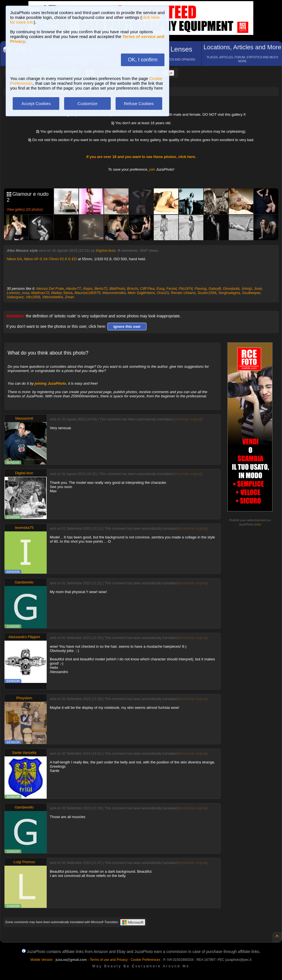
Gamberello (24, 582)
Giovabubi (231, 289)
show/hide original (188, 419)
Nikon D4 (14, 259)
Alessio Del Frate (50, 289)
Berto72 (101, 289)
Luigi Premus (24, 862)
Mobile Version (41, 960)
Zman (70, 297)
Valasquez (15, 297)
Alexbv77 (73, 289)
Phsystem (24, 698)
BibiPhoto (117, 289)
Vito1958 (33, 297)
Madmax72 (40, 293)
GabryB (215, 289)
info (258, 524)
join (152, 169)
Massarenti (24, 418)
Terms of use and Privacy (109, 960)
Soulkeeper (251, 293)
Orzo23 (163, 293)
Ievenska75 (24, 528)
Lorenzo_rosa (18, 293)
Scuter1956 (207, 293)
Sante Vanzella (24, 753)
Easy (161, 289)
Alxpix (88, 289)
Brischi (133, 289)
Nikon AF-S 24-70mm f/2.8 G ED (50, 259)
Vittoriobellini (52, 297)
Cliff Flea (147, 289)
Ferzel (172, 289)
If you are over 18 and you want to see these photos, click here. (141, 157)
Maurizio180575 (88, 293)
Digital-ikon (106, 250)
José (258, 289)
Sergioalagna (229, 293)
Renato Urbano (183, 293)
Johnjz (247, 289)
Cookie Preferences (145, 960)
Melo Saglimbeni (141, 293)
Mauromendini (114, 293)
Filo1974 (186, 289)
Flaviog (200, 289)
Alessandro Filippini (24, 637)
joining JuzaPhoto (50, 383)
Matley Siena (62, 293)
